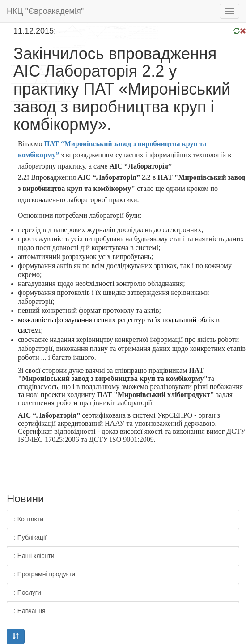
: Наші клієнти (34, 556)
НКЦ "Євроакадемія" (45, 11)
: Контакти (29, 519)
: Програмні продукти (45, 574)
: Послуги (28, 592)
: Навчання (30, 611)
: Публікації (30, 537)
